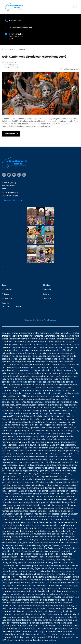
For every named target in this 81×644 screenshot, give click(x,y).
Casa (4, 285)
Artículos (5, 294)
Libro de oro (7, 299)
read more (11, 134)
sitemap (53, 320)
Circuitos (47, 285)
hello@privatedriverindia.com (13, 200)
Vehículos (47, 290)
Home (4, 49)
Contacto (47, 299)
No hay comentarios (70, 69)
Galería (46, 294)
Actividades (7, 290)
